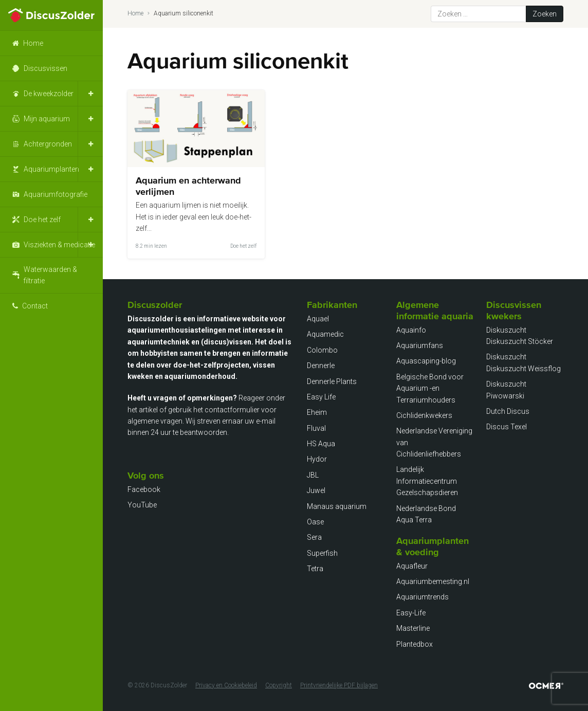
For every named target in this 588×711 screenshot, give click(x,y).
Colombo (322, 350)
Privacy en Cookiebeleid (226, 685)
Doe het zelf (42, 220)
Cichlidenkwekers (424, 415)
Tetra (315, 569)
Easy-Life (411, 613)
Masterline (413, 628)
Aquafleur (412, 566)
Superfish (322, 553)
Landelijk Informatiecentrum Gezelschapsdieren (427, 481)
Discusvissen (45, 68)
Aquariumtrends (422, 597)
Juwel (316, 490)
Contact (35, 306)
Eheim (317, 412)
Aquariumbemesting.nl (433, 581)
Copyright (279, 685)
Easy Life (321, 397)
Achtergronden (48, 144)
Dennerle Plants (332, 381)
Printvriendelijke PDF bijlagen (339, 685)
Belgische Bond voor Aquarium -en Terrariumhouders (430, 388)
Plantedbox (415, 644)
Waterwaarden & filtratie (50, 275)
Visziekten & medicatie (59, 245)
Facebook (144, 489)
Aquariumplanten (51, 169)
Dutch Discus (508, 411)
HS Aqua (321, 444)
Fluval (316, 428)
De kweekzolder (49, 94)
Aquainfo (411, 330)
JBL (313, 475)
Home (33, 43)
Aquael (318, 319)
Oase (315, 522)
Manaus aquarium (337, 506)
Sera (314, 537)
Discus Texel (507, 427)
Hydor (317, 459)
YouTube (142, 505)
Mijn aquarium (47, 119)
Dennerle (321, 366)
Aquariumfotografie (56, 194)
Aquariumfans (420, 345)
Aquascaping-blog (426, 361)
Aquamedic (325, 334)
